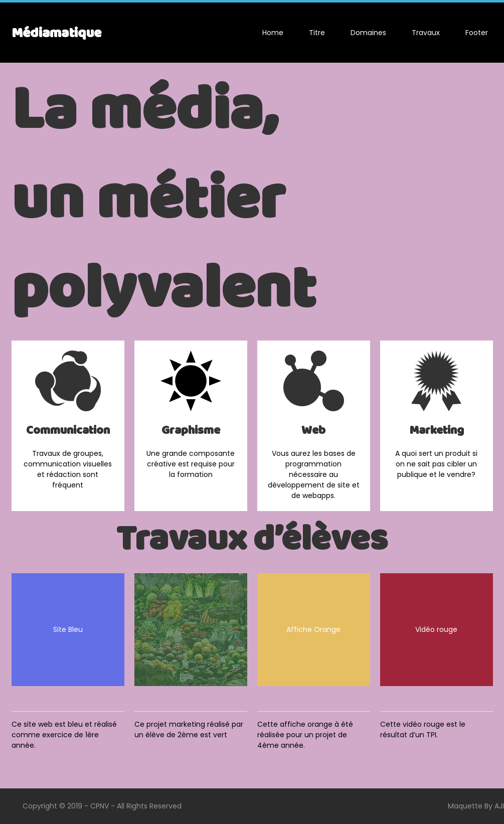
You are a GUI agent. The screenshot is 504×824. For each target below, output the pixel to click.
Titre (317, 33)
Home (273, 33)
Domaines (368, 33)
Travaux (426, 33)
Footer (477, 33)
